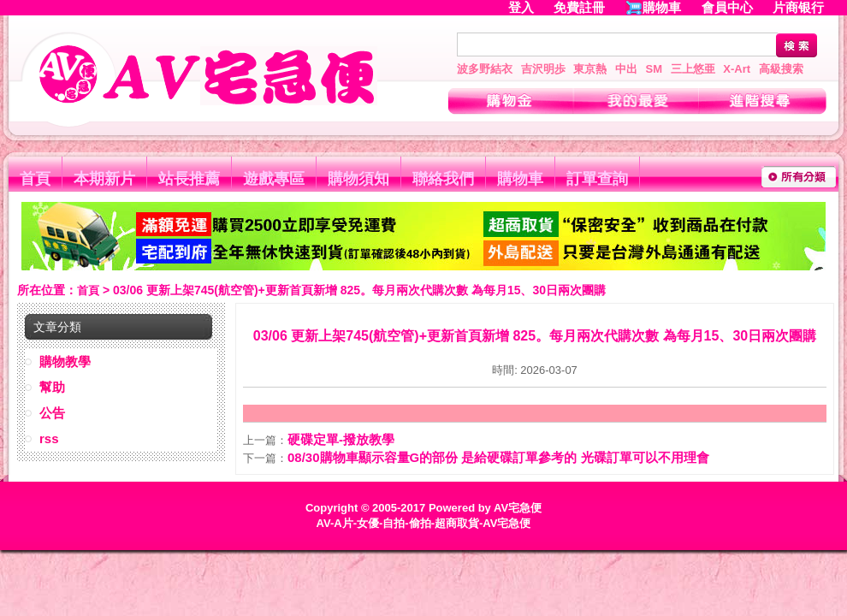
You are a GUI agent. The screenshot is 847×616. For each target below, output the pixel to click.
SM (654, 69)
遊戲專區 (274, 179)
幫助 (52, 387)
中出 (626, 69)
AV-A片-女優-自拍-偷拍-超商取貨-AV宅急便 (424, 523)
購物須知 (358, 179)
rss (49, 438)
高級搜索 (781, 69)
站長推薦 (189, 179)
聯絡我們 (443, 179)
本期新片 (104, 179)
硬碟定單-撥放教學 (341, 439)
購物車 (662, 7)
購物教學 (65, 361)
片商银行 (806, 7)
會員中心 (727, 7)
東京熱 (590, 69)
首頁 (35, 179)
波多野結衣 (485, 69)
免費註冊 (579, 7)
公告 (52, 413)
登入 (521, 7)
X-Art (737, 69)
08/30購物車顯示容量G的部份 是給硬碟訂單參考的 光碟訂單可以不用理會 (498, 457)
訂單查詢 (597, 179)
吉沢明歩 (543, 69)
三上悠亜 (693, 69)
